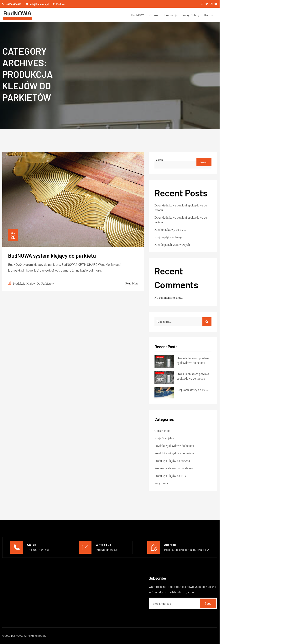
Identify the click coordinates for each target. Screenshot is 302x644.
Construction (162, 430)
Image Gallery (191, 15)
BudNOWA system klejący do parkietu (52, 256)
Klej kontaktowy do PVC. (170, 229)
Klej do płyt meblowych (169, 237)
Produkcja (171, 15)
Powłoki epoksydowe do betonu (174, 445)
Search (159, 159)
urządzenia (161, 483)
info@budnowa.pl (37, 4)
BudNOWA (138, 15)
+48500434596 (12, 4)
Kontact (209, 15)
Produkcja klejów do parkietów (174, 468)
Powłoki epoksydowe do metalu (174, 453)
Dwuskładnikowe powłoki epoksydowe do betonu (181, 207)
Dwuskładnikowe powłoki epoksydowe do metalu (181, 219)
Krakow (59, 4)
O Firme (154, 15)
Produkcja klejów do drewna (172, 460)
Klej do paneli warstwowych (172, 244)
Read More (132, 283)
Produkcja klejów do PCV (171, 475)
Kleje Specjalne (164, 438)
